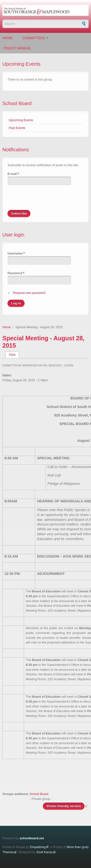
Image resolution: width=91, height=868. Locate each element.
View (14, 355)
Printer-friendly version (64, 806)
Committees (34, 38)
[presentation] (44, 200)
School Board (17, 103)
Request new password (29, 293)
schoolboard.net (32, 838)
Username (16, 253)
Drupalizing (38, 847)
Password (16, 273)
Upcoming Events (21, 120)
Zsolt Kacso (45, 852)
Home (8, 38)
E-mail (13, 174)
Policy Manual (17, 48)
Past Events (17, 128)
